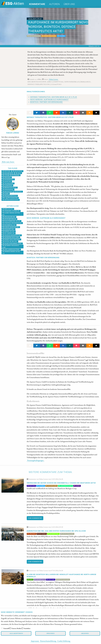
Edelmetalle (8, 173)
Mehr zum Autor (8, 162)
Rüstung (7, 171)
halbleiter (13, 198)
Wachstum (7, 192)
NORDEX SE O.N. (9, 231)
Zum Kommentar (35, 518)
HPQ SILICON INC (9, 217)
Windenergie (8, 189)
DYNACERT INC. (8, 229)
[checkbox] (2, 628)
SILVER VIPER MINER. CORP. (12, 243)
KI (4, 198)
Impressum (35, 641)
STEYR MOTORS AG (9, 219)
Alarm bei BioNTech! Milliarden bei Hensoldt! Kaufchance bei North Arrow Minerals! (61, 576)
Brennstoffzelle (10, 188)
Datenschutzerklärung (48, 641)
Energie (16, 175)
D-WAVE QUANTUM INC (11, 227)
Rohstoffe (18, 171)
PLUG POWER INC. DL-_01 (11, 221)
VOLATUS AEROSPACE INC (12, 235)
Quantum (7, 181)
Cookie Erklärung (64, 641)
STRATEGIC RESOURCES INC (12, 223)
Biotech (18, 192)
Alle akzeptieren (16, 633)
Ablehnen (85, 633)
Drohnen (7, 177)
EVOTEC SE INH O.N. (10, 241)
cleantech (7, 185)
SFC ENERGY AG (9, 233)
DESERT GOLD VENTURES (11, 239)
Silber (6, 194)
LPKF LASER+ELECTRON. (11, 249)
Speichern (50, 633)
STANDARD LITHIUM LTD (11, 211)
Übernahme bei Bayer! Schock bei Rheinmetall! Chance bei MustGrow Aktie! (61, 483)
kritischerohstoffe (11, 200)
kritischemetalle (10, 196)
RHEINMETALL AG (9, 225)
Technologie (8, 183)
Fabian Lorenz (53, 79)
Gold (18, 173)
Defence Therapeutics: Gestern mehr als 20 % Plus (54, 97)
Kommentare (37, 4)
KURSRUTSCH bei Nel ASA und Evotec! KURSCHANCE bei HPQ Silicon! (56, 531)
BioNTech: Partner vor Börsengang (46, 102)
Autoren (54, 4)
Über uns (69, 4)
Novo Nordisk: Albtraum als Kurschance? (49, 100)
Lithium (6, 175)
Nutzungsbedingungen (35, 460)
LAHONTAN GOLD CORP (11, 237)
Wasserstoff (8, 179)
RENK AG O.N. (8, 209)
